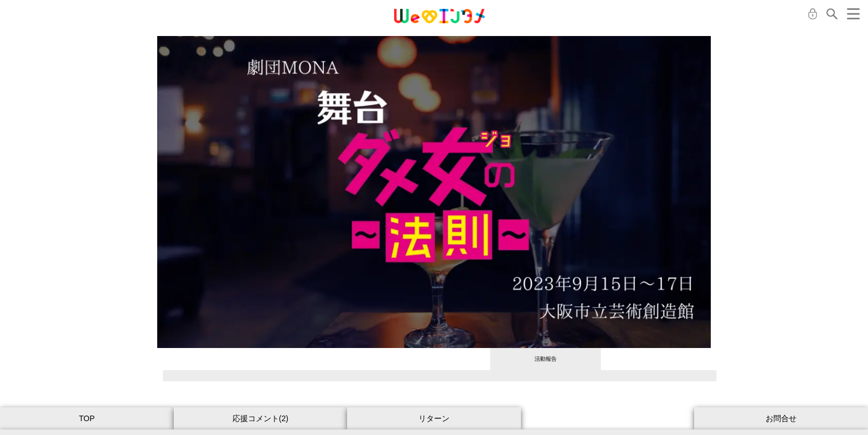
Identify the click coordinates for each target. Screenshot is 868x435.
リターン (434, 418)
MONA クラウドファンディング (440, 16)
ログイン (813, 14)
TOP (87, 418)
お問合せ (781, 418)
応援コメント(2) (260, 418)
